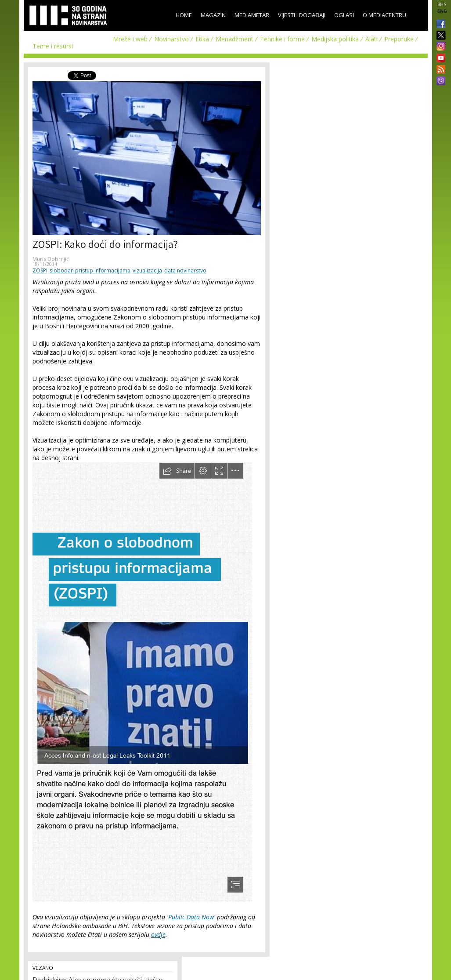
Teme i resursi (53, 46)
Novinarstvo (171, 39)
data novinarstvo (185, 270)
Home (184, 15)
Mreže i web (130, 39)
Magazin (213, 15)
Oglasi (344, 15)
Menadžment (235, 39)
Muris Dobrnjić (51, 259)
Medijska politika (335, 39)
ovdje (158, 935)
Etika (202, 39)
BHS (442, 4)
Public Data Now (191, 917)
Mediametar (252, 15)
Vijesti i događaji (302, 15)
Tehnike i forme (282, 39)
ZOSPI (40, 270)
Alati (372, 39)
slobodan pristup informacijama (90, 270)
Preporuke (399, 39)
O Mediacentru (384, 15)
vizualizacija (147, 270)
